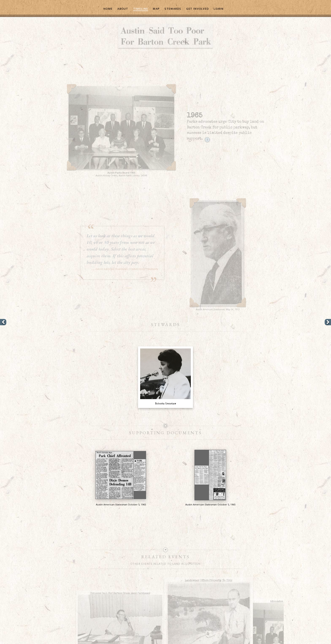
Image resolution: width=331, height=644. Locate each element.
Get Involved (197, 9)
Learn (218, 9)
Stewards (173, 9)
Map (156, 9)
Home (108, 9)
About (123, 9)
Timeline (141, 9)
